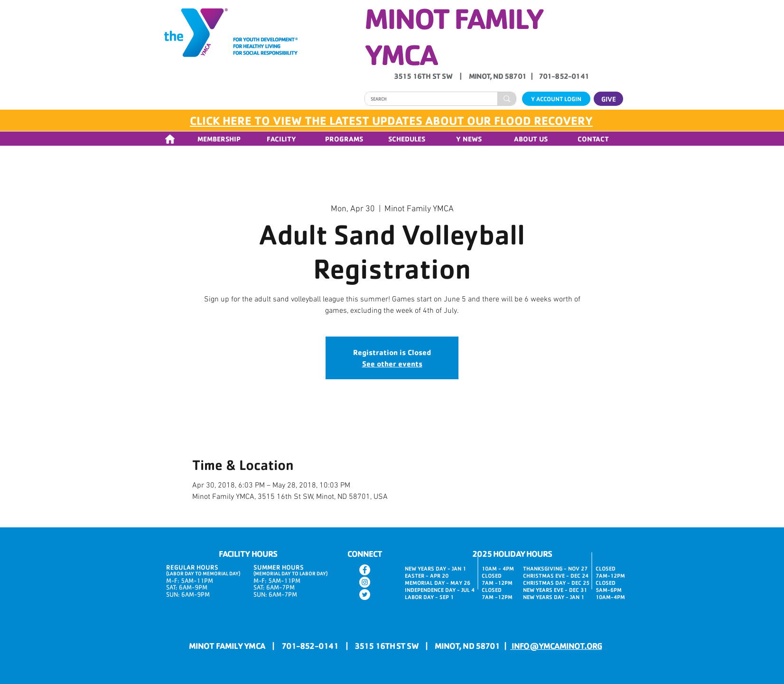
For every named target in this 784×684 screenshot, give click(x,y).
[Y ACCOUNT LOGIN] (556, 99)
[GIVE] (608, 99)
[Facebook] (365, 570)
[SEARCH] (424, 99)
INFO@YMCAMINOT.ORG (556, 646)
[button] (219, 139)
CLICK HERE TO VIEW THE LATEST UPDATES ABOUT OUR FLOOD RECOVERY (391, 120)
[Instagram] (365, 582)
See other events (392, 364)
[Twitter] (365, 595)
